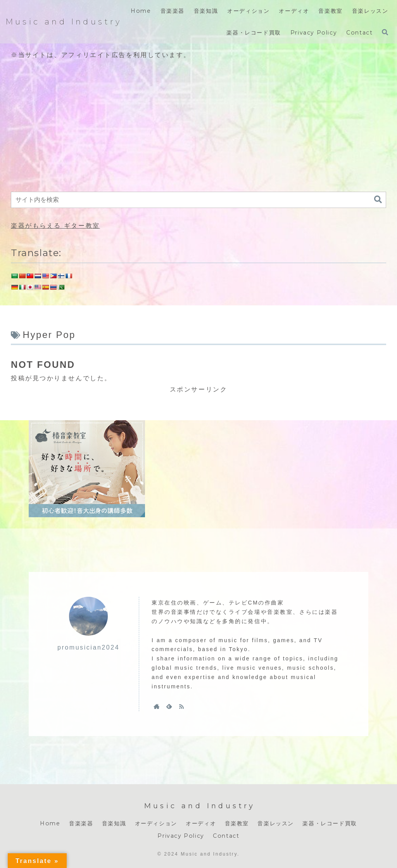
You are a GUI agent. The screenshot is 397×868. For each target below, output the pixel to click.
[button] (378, 200)
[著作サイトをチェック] (157, 706)
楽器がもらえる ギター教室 (55, 226)
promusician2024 (88, 647)
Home (50, 823)
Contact (226, 836)
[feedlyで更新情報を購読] (169, 706)
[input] (198, 200)
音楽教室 (237, 823)
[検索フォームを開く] (385, 32)
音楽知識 (114, 823)
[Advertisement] (198, 126)
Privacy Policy (181, 836)
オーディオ (201, 823)
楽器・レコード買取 (330, 823)
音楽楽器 (81, 823)
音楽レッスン (276, 823)
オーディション (156, 823)
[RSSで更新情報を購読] (181, 706)
